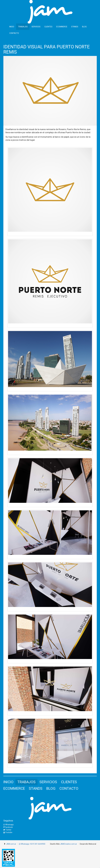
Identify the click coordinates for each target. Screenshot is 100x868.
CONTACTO (14, 33)
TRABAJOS (23, 27)
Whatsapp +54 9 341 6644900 (32, 844)
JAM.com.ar (11, 844)
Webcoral (92, 844)
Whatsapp (8, 825)
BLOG (84, 27)
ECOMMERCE (62, 27)
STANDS (75, 27)
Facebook (8, 827)
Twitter (7, 830)
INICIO (12, 27)
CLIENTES (48, 27)
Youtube (8, 832)
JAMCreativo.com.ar (68, 844)
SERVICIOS (36, 27)
